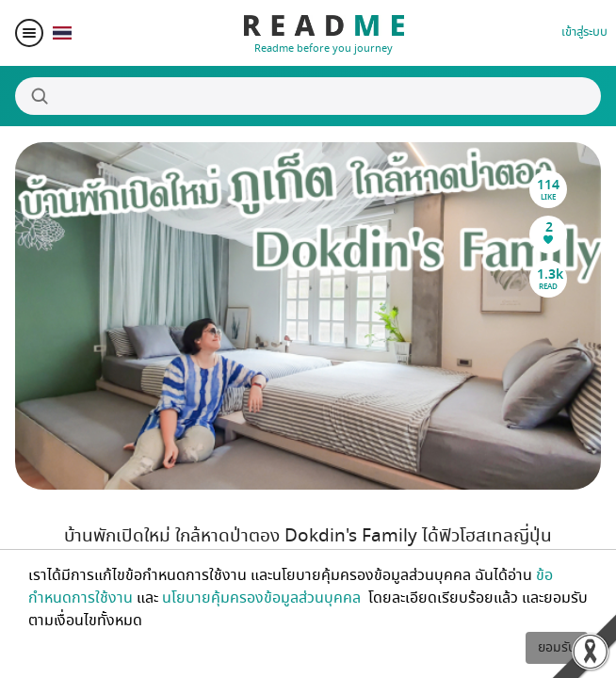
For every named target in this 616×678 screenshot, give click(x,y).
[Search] (308, 96)
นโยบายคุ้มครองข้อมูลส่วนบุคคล (263, 598)
